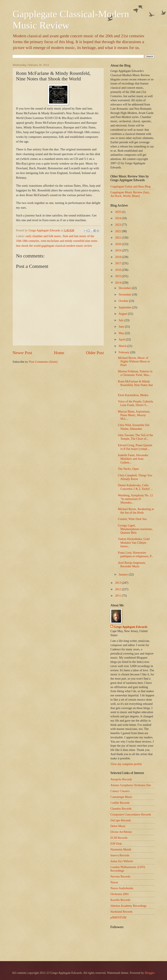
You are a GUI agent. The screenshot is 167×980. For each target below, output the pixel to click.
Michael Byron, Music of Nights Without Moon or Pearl (134, 361)
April (122, 339)
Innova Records (120, 855)
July (122, 320)
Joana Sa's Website (122, 861)
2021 (118, 238)
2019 (118, 250)
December (125, 288)
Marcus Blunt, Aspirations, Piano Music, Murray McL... (134, 415)
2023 (118, 225)
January (124, 574)
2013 (118, 583)
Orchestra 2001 (120, 894)
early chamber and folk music (43, 236)
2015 (118, 276)
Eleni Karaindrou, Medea (133, 395)
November (125, 295)
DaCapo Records (121, 820)
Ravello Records (120, 900)
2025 (118, 212)
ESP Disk (116, 844)
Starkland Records (121, 912)
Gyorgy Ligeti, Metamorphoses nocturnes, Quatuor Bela (135, 529)
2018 (118, 257)
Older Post (95, 353)
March (123, 346)
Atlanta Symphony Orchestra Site (131, 785)
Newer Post (22, 353)
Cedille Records (120, 803)
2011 (118, 596)
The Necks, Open (128, 469)
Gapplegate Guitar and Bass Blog (130, 186)
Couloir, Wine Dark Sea (132, 519)
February (125, 352)
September (125, 307)
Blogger (150, 973)
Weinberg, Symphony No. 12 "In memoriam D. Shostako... (135, 499)
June (122, 327)
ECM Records (119, 838)
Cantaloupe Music (121, 797)
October (124, 301)
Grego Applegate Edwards (131, 627)
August (123, 314)
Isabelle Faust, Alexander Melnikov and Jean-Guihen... (133, 459)
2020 (118, 244)
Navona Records (120, 876)
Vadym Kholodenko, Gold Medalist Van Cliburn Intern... (134, 543)
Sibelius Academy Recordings (129, 906)
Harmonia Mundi (121, 849)
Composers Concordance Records (131, 814)
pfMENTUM (118, 918)
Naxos (114, 882)
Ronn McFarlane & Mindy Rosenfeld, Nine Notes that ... (135, 385)
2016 (118, 270)
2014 (118, 283)
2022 (118, 231)
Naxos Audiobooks (122, 888)
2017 (118, 263)
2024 (118, 218)
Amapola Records (121, 779)
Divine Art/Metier (121, 832)
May (122, 333)
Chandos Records (121, 809)
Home (59, 353)
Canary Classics (120, 791)
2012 (118, 589)
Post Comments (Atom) (43, 362)
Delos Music (118, 826)
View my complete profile (126, 764)
